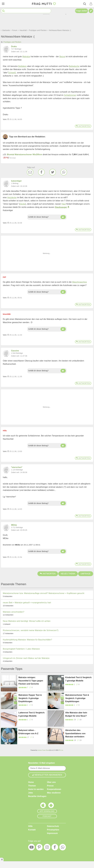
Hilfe (30, 826)
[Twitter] (53, 172)
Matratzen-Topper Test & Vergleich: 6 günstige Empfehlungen (30, 698)
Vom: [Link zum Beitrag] (5, 119)
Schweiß (12, 73)
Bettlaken (22, 66)
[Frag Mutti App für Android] (51, 806)
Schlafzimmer (70, 95)
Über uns (51, 782)
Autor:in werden (36, 789)
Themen (32, 786)
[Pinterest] (39, 848)
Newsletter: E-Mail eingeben (42, 763)
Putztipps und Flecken (12, 42)
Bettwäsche (74, 66)
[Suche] (85, 4)
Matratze (26, 57)
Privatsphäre (53, 830)
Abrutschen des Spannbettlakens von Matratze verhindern (75, 733)
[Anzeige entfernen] (2, 859)
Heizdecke (12, 198)
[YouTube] (32, 848)
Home (31, 782)
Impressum (52, 833)
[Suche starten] (3, 11)
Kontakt (32, 830)
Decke (23, 204)
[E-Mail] (30, 172)
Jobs (31, 793)
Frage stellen (82, 11)
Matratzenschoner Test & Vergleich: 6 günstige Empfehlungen (77, 698)
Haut (64, 204)
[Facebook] (41, 172)
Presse (50, 786)
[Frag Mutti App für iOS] (43, 806)
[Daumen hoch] (63, 217)
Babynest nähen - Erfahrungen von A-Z (28, 732)
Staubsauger (61, 207)
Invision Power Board (43, 750)
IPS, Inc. (61, 750)
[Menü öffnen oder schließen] (3, 4)
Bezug (62, 57)
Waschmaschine (80, 282)
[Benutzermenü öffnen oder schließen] (91, 4)
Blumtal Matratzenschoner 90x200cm (25, 154)
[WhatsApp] (64, 172)
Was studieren (54, 793)
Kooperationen (54, 789)
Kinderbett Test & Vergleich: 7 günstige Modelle (79, 679)
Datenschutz (53, 826)
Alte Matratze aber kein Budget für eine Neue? (76, 714)
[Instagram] (47, 848)
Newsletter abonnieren (47, 775)
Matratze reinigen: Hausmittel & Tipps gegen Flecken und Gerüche (31, 681)
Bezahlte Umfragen (37, 796)
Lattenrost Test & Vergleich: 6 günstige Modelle (32, 714)
